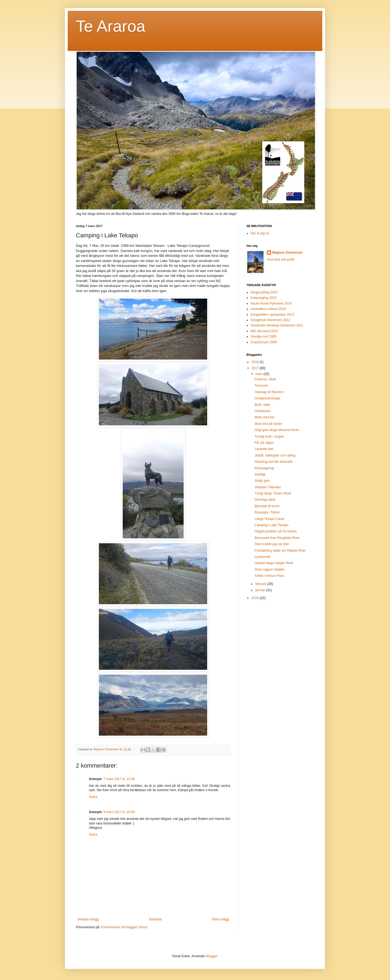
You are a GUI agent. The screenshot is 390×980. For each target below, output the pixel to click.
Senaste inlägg (88, 919)
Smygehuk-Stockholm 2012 (270, 320)
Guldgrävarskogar (267, 398)
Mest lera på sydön (268, 424)
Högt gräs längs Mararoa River (277, 430)
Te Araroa (111, 26)
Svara (93, 797)
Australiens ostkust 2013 (268, 309)
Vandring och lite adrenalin (274, 462)
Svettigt (260, 474)
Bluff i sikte (262, 405)
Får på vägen (264, 443)
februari (261, 584)
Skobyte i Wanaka (268, 487)
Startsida (155, 919)
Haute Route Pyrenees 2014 (271, 303)
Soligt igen (262, 481)
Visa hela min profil (280, 260)
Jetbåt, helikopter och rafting (275, 455)
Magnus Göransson (287, 253)
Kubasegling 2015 (264, 298)
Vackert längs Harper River (274, 563)
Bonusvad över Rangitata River (277, 538)
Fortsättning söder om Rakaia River (280, 551)
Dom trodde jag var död (272, 544)
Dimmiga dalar (265, 500)
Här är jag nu (260, 233)
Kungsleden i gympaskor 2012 (272, 315)
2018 (256, 362)
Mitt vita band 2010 (264, 331)
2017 (256, 368)
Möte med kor (264, 417)
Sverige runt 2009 (263, 337)
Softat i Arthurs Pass (269, 576)
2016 (256, 598)
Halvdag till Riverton (269, 392)
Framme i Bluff (265, 379)
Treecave (261, 386)
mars (259, 374)
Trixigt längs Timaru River (273, 493)
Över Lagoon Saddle (269, 570)
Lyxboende (262, 557)
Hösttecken (263, 411)
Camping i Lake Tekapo (272, 525)
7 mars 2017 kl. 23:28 (119, 779)
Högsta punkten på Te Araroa (276, 531)
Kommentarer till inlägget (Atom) (124, 927)
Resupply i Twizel (267, 512)
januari (261, 590)
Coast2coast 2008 (264, 342)
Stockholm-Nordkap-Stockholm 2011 (277, 325)
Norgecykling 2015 (264, 292)
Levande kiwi (264, 449)
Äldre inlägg (220, 919)
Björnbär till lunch (267, 506)
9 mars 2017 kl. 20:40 (119, 812)
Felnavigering (264, 468)
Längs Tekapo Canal (269, 519)
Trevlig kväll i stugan (269, 436)
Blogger (212, 956)
